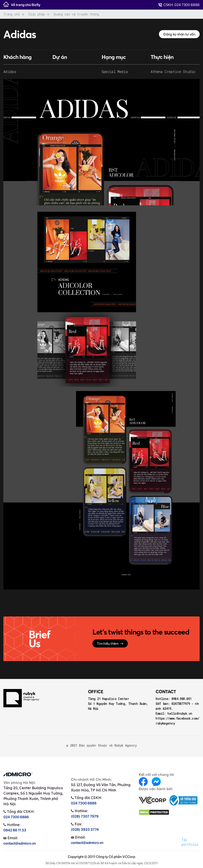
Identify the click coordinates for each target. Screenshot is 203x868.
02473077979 (181, 704)
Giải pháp (37, 14)
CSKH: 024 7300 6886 (179, 5)
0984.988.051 (181, 699)
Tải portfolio (190, 842)
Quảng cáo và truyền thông (76, 14)
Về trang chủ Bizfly (22, 4)
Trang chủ (12, 14)
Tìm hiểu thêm (110, 643)
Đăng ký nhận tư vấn (179, 34)
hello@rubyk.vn (180, 713)
